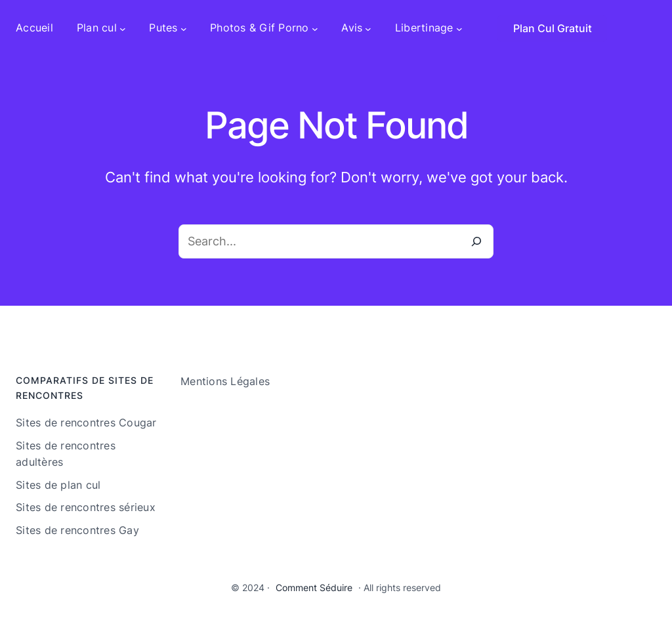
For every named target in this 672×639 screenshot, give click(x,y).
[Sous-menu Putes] (184, 28)
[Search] (476, 241)
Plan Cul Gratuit (553, 28)
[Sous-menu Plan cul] (123, 28)
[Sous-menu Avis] (368, 28)
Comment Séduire (314, 587)
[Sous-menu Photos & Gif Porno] (315, 28)
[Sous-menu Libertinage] (459, 28)
